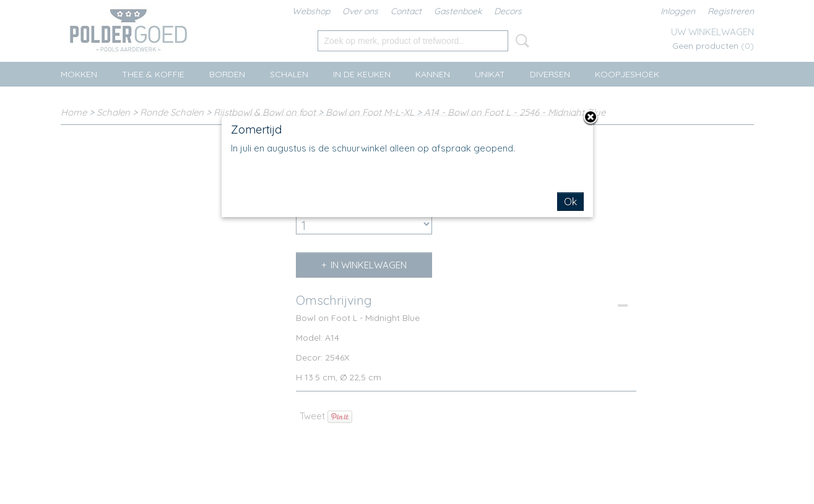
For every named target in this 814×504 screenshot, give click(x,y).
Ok (570, 202)
